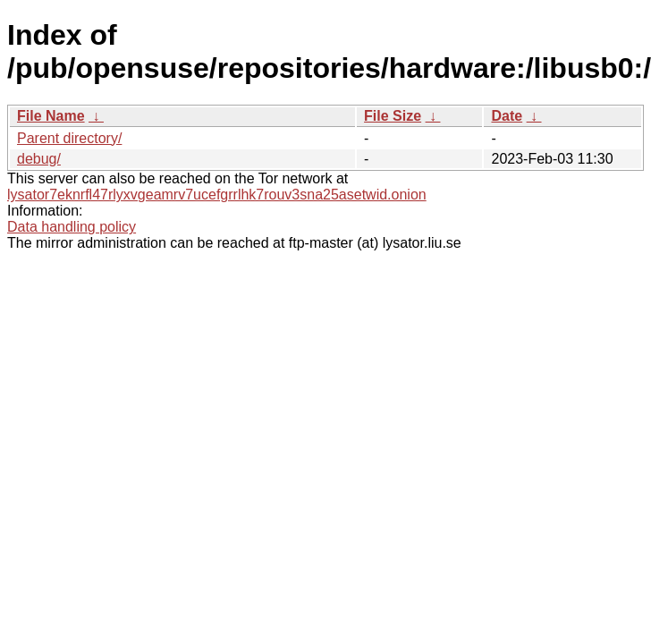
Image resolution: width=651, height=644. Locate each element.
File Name (51, 116)
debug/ (39, 159)
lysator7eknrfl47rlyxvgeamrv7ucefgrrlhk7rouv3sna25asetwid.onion (217, 195)
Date (507, 116)
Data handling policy (72, 227)
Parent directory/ (69, 138)
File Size (393, 116)
